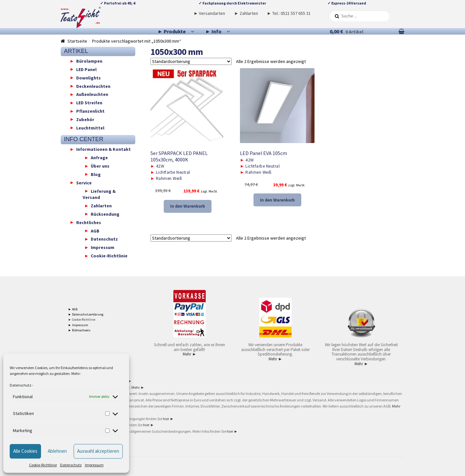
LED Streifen (89, 103)
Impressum (94, 465)
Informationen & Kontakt (103, 149)
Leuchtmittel (90, 128)
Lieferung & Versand (99, 194)
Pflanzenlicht (90, 111)
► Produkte (172, 31)
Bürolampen (89, 61)
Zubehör (85, 119)
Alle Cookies (25, 451)
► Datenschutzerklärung (86, 314)
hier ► (168, 419)
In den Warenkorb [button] (188, 206)
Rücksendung (105, 214)
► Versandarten (210, 13)
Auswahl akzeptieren (98, 451)
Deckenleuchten (93, 86)
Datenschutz (21, 385)
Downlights (88, 78)
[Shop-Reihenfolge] (191, 61)
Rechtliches (89, 222)
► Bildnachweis (79, 330)
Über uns (100, 166)
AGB (95, 231)
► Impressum (78, 325)
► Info (213, 31)
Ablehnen (57, 451)
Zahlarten (101, 206)
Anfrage (99, 158)
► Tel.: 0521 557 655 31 (289, 13)
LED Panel (86, 69)
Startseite (77, 41)
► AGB (73, 309)
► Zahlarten (246, 13)
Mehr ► (190, 354)
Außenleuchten (92, 94)
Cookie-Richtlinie (43, 465)
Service (84, 182)
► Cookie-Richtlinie (82, 320)
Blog (96, 174)
